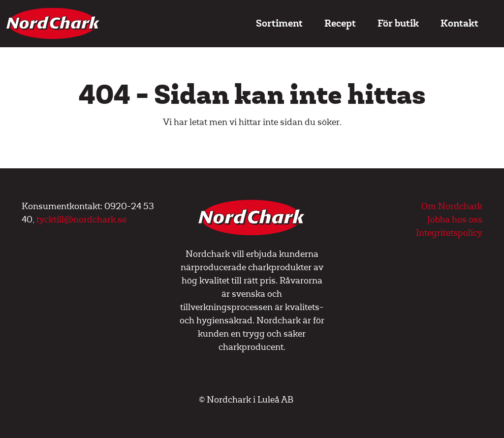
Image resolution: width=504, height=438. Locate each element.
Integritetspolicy (449, 233)
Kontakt (459, 23)
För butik (398, 23)
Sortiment (279, 23)
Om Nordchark (452, 206)
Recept (340, 23)
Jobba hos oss (455, 220)
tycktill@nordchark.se (81, 220)
